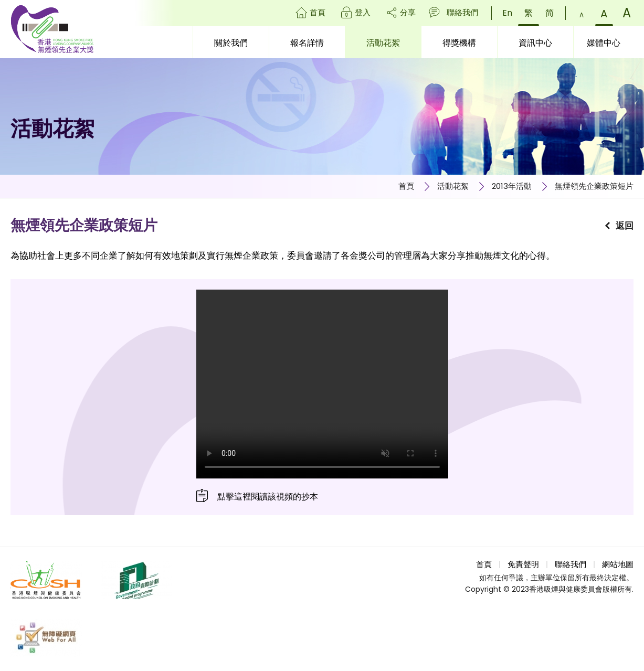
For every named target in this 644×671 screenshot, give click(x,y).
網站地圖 (618, 565)
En (507, 13)
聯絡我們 (462, 12)
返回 (625, 226)
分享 (408, 12)
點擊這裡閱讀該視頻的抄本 (268, 497)
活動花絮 (453, 186)
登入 (363, 12)
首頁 (318, 12)
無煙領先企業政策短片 (594, 186)
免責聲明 (523, 565)
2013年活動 (512, 186)
